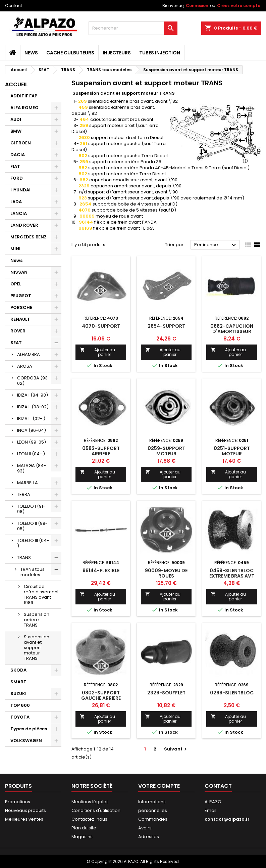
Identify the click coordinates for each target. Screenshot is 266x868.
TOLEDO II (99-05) (32, 526)
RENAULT (20, 319)
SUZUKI (18, 694)
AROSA (25, 366)
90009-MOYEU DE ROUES (166, 573)
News (31, 53)
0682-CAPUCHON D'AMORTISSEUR (232, 329)
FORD (17, 178)
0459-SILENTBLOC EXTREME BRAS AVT (232, 573)
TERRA (24, 494)
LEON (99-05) (32, 442)
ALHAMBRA (29, 354)
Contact (14, 6)
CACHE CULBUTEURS (70, 53)
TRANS (24, 558)
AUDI (16, 119)
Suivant (176, 749)
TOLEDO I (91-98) (31, 509)
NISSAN (19, 272)
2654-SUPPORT (166, 326)
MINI (15, 249)
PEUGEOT (21, 296)
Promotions (18, 802)
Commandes (153, 819)
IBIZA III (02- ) (31, 419)
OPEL (16, 284)
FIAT (15, 166)
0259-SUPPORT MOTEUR (166, 451)
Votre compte (159, 786)
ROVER (18, 331)
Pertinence (216, 245)
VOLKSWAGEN (26, 741)
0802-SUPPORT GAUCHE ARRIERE (101, 695)
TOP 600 (20, 705)
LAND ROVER (24, 225)
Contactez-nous (89, 819)
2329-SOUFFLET (166, 693)
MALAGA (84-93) (32, 468)
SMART (18, 682)
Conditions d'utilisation (96, 810)
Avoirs (145, 828)
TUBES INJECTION (160, 53)
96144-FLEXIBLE (101, 570)
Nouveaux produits (25, 810)
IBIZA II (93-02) (33, 407)
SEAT (16, 343)
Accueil (16, 84)
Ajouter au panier (97, 352)
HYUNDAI (20, 190)
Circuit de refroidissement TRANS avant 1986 (41, 595)
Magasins (82, 837)
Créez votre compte (239, 6)
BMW (16, 131)
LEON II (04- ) (31, 454)
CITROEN (21, 143)
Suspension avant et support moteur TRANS (37, 648)
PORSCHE (21, 307)
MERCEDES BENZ (29, 237)
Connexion (197, 6)
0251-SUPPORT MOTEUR (232, 451)
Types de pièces (29, 729)
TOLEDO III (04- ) (33, 543)
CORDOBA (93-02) (34, 381)
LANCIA (19, 213)
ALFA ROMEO (24, 108)
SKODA (18, 670)
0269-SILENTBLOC (232, 693)
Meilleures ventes (24, 819)
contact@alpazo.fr (227, 819)
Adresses (149, 837)
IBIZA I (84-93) (33, 395)
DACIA (18, 155)
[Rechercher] (133, 28)
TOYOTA (20, 717)
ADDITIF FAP (24, 96)
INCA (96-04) (32, 430)
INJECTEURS (117, 53)
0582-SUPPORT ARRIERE (101, 451)
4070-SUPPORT (101, 326)
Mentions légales (90, 802)
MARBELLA (28, 483)
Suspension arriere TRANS (37, 620)
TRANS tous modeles (33, 572)
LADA (16, 202)
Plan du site (84, 828)
